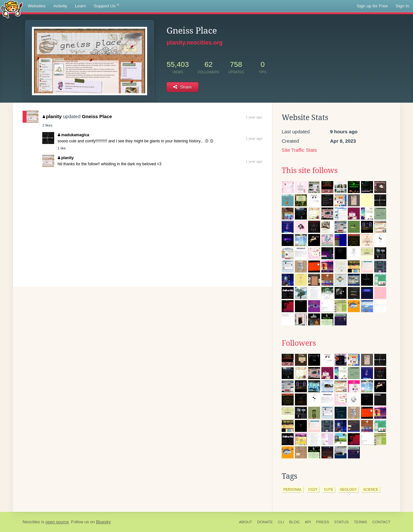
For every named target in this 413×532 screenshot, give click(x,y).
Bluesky (103, 522)
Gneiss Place (97, 116)
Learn (81, 6)
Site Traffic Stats (299, 150)
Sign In (402, 6)
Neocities (31, 522)
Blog (294, 522)
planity (52, 116)
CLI (281, 522)
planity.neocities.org (195, 43)
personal (292, 489)
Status (342, 522)
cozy (313, 489)
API (308, 522)
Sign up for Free (372, 6)
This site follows (310, 170)
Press (323, 522)
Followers (299, 343)
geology (348, 489)
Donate (265, 522)
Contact (381, 522)
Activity (60, 6)
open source (57, 522)
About (246, 522)
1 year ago (254, 117)
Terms (361, 522)
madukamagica (73, 135)
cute (329, 489)
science (371, 489)
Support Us (107, 6)
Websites (37, 6)
